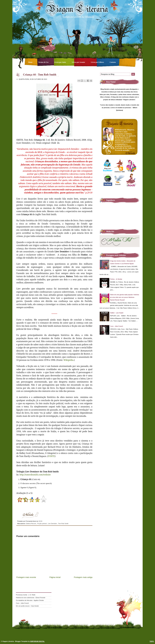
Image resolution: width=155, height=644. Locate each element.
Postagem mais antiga (83, 577)
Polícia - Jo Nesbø (116, 279)
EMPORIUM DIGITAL (37, 641)
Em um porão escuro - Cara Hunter (27, 606)
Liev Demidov (53, 524)
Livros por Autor (60, 62)
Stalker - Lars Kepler (117, 313)
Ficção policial (42, 524)
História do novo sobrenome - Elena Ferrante (31, 598)
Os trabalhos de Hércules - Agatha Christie (30, 600)
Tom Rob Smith (63, 524)
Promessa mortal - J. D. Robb (26, 595)
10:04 (40, 521)
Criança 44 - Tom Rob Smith (40, 75)
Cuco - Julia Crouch (117, 326)
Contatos (113, 62)
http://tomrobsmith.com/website (35, 475)
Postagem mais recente (26, 577)
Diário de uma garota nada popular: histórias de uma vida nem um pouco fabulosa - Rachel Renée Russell (125, 297)
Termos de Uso (44, 62)
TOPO (152, 641)
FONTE (51, 456)
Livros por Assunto (79, 62)
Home (31, 62)
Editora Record (31, 524)
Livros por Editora (98, 62)
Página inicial (55, 577)
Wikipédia (69, 360)
